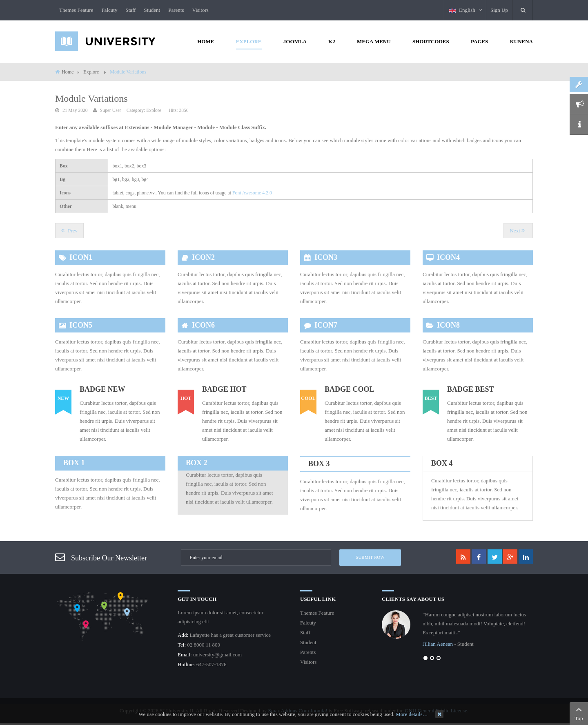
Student (152, 10)
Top (579, 713)
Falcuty (109, 10)
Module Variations (91, 98)
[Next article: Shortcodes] (518, 231)
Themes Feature (76, 10)
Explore (154, 110)
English (465, 10)
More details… (412, 714)
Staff (130, 10)
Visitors (200, 10)
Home (68, 72)
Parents (176, 10)
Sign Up (499, 10)
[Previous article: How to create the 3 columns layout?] (69, 231)
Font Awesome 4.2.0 (252, 193)
